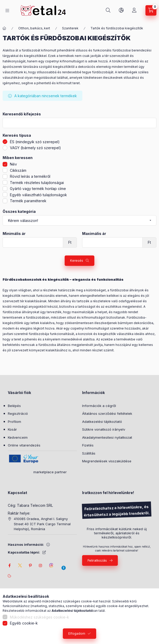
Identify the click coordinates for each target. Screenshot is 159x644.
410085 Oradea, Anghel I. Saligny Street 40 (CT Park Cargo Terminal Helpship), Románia (42, 524)
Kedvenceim (18, 437)
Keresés (77, 261)
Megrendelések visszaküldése (107, 461)
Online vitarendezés (24, 445)
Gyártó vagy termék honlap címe (38, 189)
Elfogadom (77, 633)
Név (13, 164)
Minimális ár (14, 234)
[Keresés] (108, 10)
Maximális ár (94, 234)
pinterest (30, 566)
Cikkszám (18, 170)
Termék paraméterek (28, 201)
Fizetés (88, 445)
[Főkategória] (4, 28)
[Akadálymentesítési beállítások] (64, 566)
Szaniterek (70, 28)
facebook (9, 566)
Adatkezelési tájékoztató (102, 422)
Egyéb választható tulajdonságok (38, 195)
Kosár (12, 429)
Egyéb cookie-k (24, 623)
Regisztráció (18, 413)
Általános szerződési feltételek (107, 413)
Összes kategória (19, 212)
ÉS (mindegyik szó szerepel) (35, 142)
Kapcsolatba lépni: (24, 552)
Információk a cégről (99, 406)
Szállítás (89, 453)
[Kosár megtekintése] (151, 10)
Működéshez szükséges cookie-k (39, 617)
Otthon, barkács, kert (34, 28)
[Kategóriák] (7, 11)
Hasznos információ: (26, 544)
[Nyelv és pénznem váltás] (121, 10)
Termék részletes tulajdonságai (37, 183)
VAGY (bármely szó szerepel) (35, 148)
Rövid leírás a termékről (30, 176)
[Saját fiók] (134, 10)
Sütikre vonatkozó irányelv (104, 429)
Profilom (14, 422)
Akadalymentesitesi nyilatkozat (107, 437)
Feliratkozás (97, 560)
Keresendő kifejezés (22, 114)
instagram (41, 566)
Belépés (14, 406)
